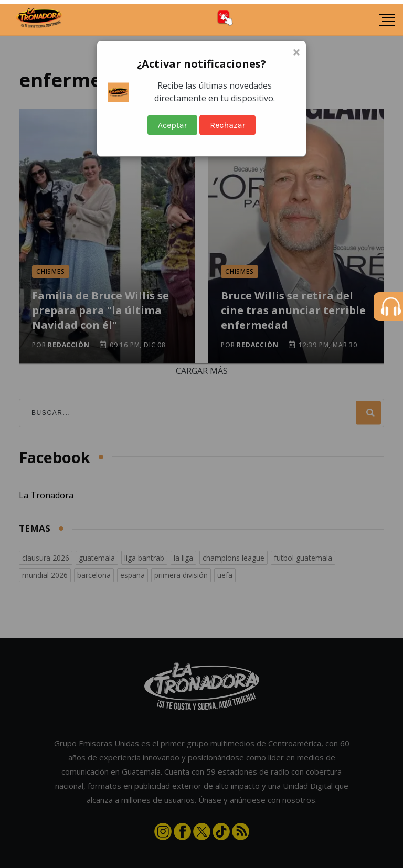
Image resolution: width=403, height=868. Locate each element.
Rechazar (227, 125)
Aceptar (173, 125)
